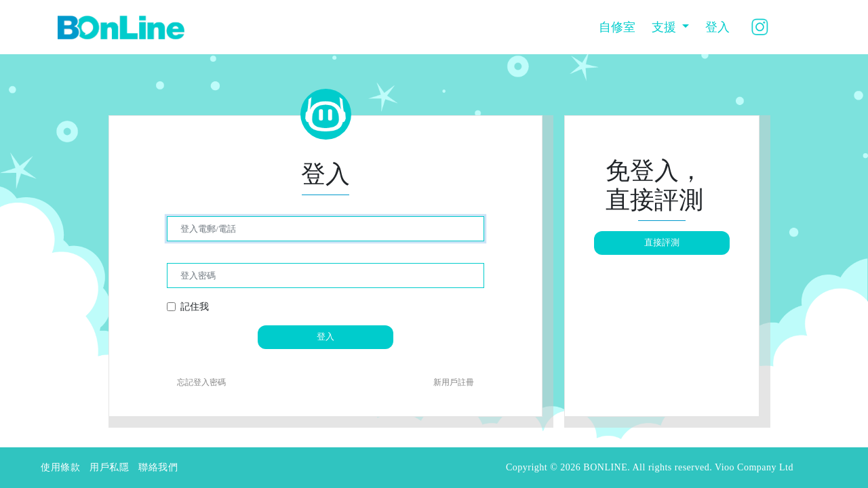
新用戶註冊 (454, 382)
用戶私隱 (109, 467)
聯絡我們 (158, 467)
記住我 (195, 306)
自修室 (617, 27)
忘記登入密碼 (201, 382)
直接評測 (662, 242)
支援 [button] (666, 27)
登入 (717, 27)
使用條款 (60, 467)
